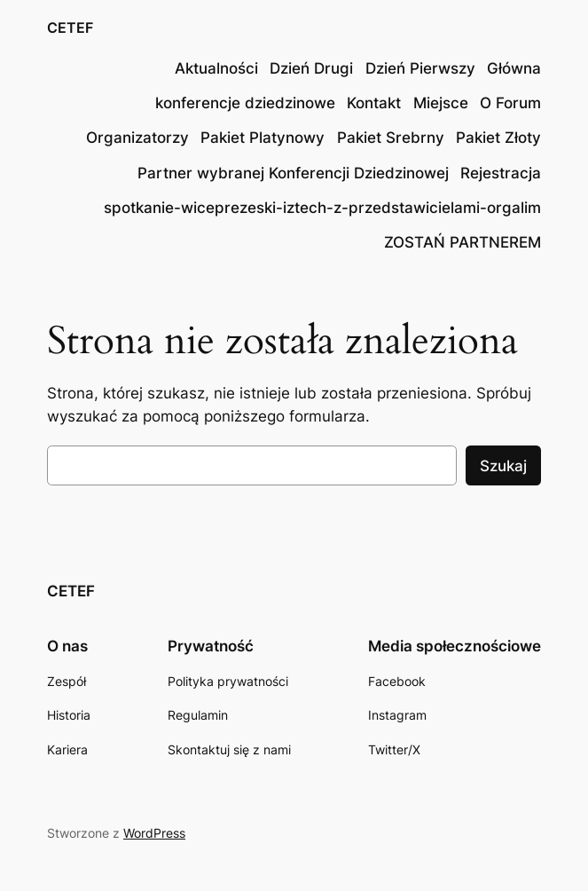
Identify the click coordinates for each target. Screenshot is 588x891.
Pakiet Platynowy (263, 138)
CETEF (70, 28)
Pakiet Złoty (498, 138)
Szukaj (503, 466)
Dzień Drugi (311, 68)
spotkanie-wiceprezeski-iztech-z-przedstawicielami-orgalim (322, 208)
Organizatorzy (137, 138)
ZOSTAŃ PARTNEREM (463, 242)
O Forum (510, 103)
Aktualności (216, 68)
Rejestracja (501, 173)
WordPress (154, 833)
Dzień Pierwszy (420, 68)
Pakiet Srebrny (391, 138)
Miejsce (441, 103)
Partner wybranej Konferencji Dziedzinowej (293, 173)
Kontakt (374, 103)
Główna (514, 68)
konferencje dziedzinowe (245, 103)
